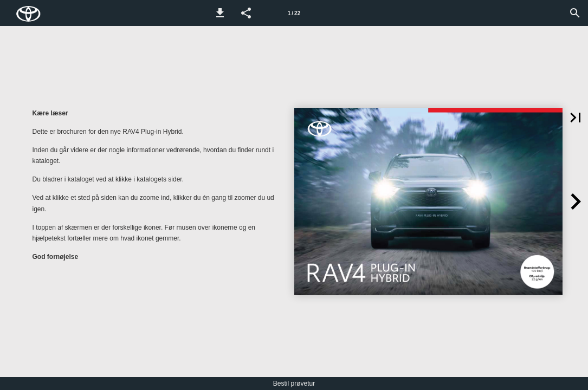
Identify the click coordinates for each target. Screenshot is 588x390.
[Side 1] (294, 13)
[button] (220, 13)
